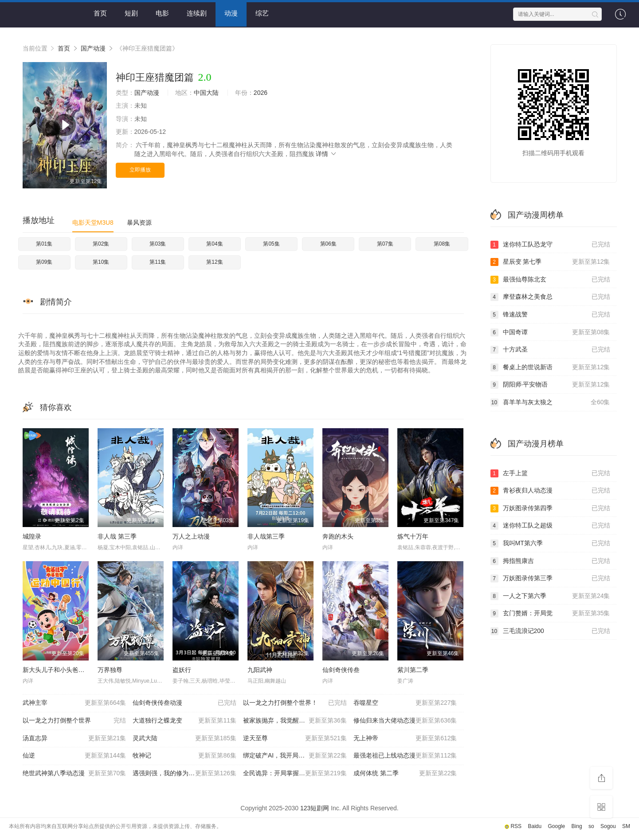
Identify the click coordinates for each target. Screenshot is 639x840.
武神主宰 (74, 703)
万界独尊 (110, 670)
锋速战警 (550, 315)
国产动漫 (93, 48)
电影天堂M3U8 (93, 223)
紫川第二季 (413, 670)
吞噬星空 (405, 703)
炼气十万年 (413, 536)
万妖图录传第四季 (550, 508)
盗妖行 (182, 670)
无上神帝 (405, 738)
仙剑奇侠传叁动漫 (184, 703)
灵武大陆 (184, 738)
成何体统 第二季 (405, 774)
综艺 (262, 13)
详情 (326, 154)
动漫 (231, 13)
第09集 (44, 262)
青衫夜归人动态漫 (550, 491)
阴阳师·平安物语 (550, 385)
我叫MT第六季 (550, 543)
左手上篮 (550, 473)
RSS (516, 826)
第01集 (44, 244)
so (591, 826)
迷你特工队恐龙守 (550, 245)
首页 (100, 13)
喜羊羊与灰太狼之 (550, 402)
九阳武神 (260, 670)
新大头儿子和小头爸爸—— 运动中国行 (76, 670)
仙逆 (74, 756)
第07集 (385, 244)
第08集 (442, 244)
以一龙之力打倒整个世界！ (295, 703)
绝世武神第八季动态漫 (74, 774)
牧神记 (184, 756)
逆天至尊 (295, 738)
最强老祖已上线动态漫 (405, 756)
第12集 (214, 262)
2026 (261, 93)
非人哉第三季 (266, 536)
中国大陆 (206, 93)
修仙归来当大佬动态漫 (405, 721)
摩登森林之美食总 (550, 297)
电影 (162, 13)
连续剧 (197, 13)
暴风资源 (139, 223)
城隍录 (32, 536)
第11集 (158, 262)
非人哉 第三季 (117, 536)
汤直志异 (74, 738)
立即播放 (140, 170)
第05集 (271, 244)
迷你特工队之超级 (550, 526)
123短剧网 (315, 808)
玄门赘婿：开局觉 (550, 613)
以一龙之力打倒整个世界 (74, 721)
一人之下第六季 (550, 596)
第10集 (101, 262)
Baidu (535, 826)
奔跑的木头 (338, 536)
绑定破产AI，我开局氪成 (295, 756)
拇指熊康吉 (550, 561)
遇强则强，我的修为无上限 (184, 774)
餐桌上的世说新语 (550, 367)
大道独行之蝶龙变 (184, 721)
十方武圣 (550, 350)
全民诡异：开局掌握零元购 (295, 774)
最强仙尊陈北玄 (550, 280)
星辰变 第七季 (550, 262)
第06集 (328, 244)
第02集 (101, 244)
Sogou (608, 826)
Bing (577, 826)
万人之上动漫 (191, 536)
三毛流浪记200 (550, 631)
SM (626, 826)
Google (557, 826)
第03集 (158, 244)
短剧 (131, 13)
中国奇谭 (550, 332)
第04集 (214, 244)
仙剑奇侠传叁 (341, 670)
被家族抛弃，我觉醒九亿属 (295, 721)
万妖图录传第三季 (550, 578)
